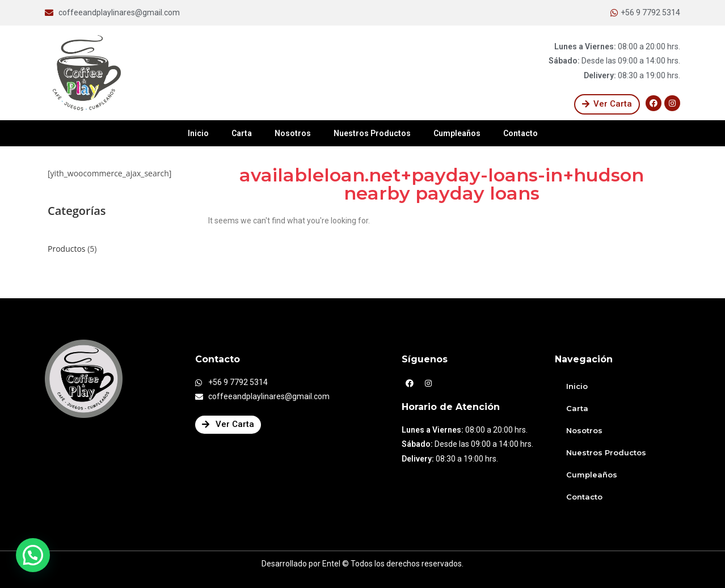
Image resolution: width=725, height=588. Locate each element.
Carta (242, 133)
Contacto (520, 133)
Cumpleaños (457, 133)
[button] (607, 104)
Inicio (198, 133)
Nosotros (293, 133)
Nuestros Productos (372, 133)
